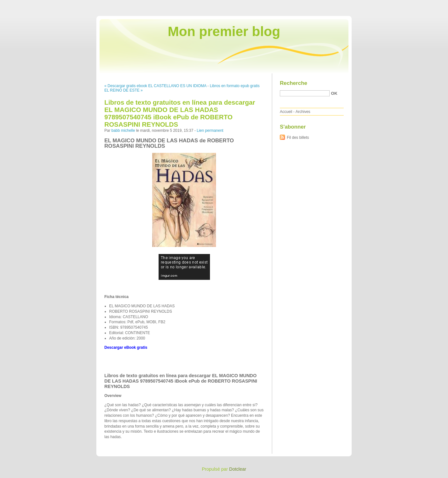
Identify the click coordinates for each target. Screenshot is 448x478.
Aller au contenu (370, 4)
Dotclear (238, 469)
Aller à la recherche (429, 4)
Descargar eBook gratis (126, 347)
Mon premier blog (224, 31)
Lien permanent (210, 131)
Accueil (286, 112)
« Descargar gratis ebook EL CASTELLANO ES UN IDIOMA (155, 86)
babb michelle (123, 131)
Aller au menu (398, 4)
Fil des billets (298, 138)
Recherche (294, 83)
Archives (303, 112)
